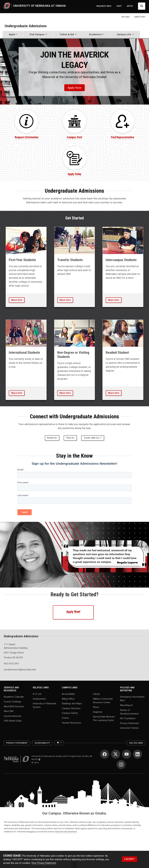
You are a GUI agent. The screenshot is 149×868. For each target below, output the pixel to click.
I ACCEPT (129, 859)
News (96, 707)
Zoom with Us (91, 438)
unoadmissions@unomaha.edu (16, 670)
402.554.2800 (136, 743)
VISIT (119, 6)
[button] (38, 35)
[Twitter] (116, 754)
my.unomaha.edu (12, 716)
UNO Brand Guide (13, 721)
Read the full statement (66, 832)
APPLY (130, 6)
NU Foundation (128, 718)
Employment (39, 699)
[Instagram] (121, 765)
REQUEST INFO (104, 6)
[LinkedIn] (138, 754)
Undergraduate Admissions (26, 26)
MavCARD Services (14, 706)
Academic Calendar (14, 697)
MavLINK (9, 711)
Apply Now (74, 88)
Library (96, 694)
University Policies (129, 728)
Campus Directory (71, 708)
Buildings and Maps (72, 704)
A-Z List (37, 694)
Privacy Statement (129, 723)
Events (65, 718)
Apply (12, 34)
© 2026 (36, 763)
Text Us (70, 438)
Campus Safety (70, 713)
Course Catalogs (12, 701)
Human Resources (72, 723)
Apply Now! (73, 612)
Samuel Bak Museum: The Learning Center (104, 718)
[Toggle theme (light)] (59, 743)
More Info (17, 300)
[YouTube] (127, 754)
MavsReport (126, 705)
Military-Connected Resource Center (103, 700)
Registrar (98, 712)
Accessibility (68, 694)
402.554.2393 (11, 664)
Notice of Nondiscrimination (129, 712)
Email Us (52, 438)
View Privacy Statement (44, 863)
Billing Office (68, 699)
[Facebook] (105, 754)
